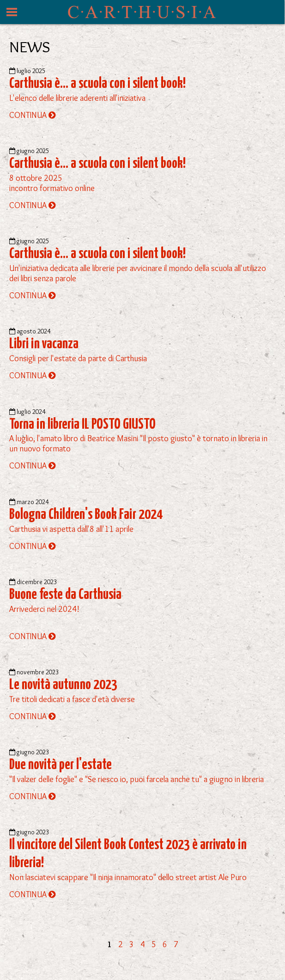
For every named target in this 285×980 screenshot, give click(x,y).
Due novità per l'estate (61, 765)
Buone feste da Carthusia (65, 595)
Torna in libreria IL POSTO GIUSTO (82, 425)
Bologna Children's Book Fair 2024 (86, 515)
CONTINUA (32, 115)
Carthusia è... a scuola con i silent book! (97, 84)
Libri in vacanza (44, 344)
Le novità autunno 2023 (63, 685)
